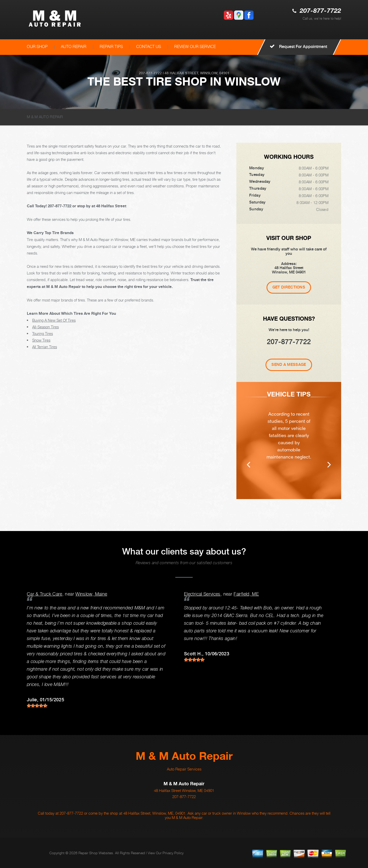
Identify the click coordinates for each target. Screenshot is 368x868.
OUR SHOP (37, 47)
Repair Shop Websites (96, 853)
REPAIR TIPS (111, 47)
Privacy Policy (173, 853)
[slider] (37, 706)
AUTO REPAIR (74, 47)
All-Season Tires (45, 327)
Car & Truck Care (45, 594)
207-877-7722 (320, 11)
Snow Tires (41, 340)
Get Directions (289, 287)
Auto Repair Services (184, 769)
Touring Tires (43, 333)
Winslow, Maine (91, 594)
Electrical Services (202, 594)
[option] (289, 441)
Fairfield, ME (246, 594)
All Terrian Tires (45, 347)
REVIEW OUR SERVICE (195, 47)
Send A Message (289, 365)
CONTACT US (149, 47)
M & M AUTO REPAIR (45, 117)
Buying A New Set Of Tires (54, 320)
